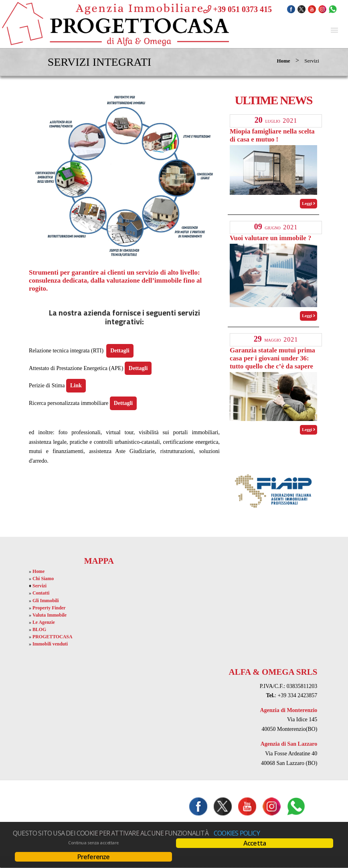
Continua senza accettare (93, 843)
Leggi (309, 203)
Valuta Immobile (50, 615)
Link (76, 385)
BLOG (39, 629)
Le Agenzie (44, 622)
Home (283, 61)
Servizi (39, 586)
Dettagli (120, 351)
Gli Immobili (46, 601)
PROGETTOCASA (53, 637)
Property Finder (49, 608)
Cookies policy (237, 833)
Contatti (41, 593)
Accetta (255, 843)
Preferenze (94, 857)
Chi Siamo (43, 579)
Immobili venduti (50, 644)
